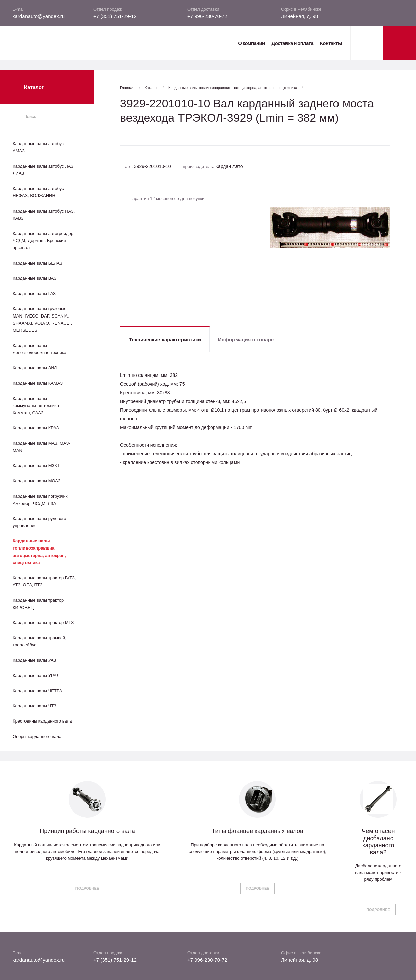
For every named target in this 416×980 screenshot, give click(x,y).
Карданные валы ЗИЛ (35, 368)
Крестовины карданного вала (42, 721)
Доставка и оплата (292, 43)
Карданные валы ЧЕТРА (37, 691)
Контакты (331, 43)
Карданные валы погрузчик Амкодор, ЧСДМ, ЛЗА (40, 500)
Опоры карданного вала (37, 736)
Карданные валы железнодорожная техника (40, 349)
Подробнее (87, 888)
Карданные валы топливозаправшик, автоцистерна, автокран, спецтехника (39, 552)
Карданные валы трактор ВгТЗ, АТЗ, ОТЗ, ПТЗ (44, 581)
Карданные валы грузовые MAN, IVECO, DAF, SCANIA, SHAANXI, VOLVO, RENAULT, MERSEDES (42, 319)
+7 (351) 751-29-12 (115, 16)
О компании (251, 43)
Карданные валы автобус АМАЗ (38, 147)
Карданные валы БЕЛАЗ (38, 263)
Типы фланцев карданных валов (257, 831)
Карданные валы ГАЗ (34, 294)
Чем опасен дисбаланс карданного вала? (378, 842)
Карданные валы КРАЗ (36, 428)
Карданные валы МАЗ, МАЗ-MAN (42, 447)
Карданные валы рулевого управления (39, 522)
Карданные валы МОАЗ (37, 481)
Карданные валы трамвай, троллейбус (40, 641)
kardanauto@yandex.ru (39, 16)
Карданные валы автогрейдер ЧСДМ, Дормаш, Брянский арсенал (43, 241)
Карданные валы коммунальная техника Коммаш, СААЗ (36, 406)
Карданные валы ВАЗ (35, 278)
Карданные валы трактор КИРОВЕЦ (38, 604)
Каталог (151, 88)
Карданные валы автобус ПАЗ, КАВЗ (44, 215)
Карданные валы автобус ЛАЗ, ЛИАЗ (44, 170)
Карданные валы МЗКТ (36, 466)
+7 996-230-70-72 (207, 16)
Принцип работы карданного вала (87, 831)
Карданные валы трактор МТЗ (43, 622)
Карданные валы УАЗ (34, 660)
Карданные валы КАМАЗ (38, 383)
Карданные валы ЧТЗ (35, 706)
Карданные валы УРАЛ (36, 675)
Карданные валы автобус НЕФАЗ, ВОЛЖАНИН (38, 192)
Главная (127, 88)
